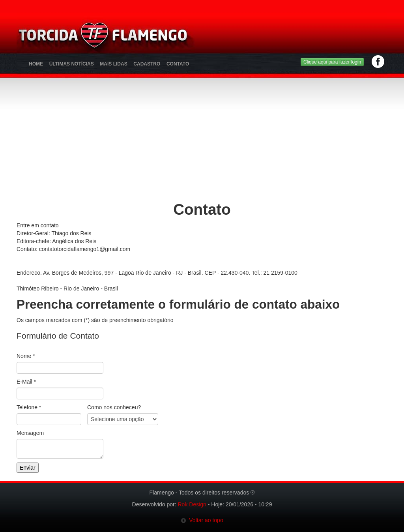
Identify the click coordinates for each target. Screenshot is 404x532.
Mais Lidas (113, 64)
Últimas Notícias (72, 64)
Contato (178, 64)
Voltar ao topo (202, 520)
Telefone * (29, 407)
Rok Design (192, 504)
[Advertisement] (244, 37)
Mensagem (30, 433)
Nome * (26, 356)
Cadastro (147, 64)
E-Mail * (26, 382)
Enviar (28, 468)
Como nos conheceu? (114, 407)
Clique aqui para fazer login (332, 62)
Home (36, 64)
